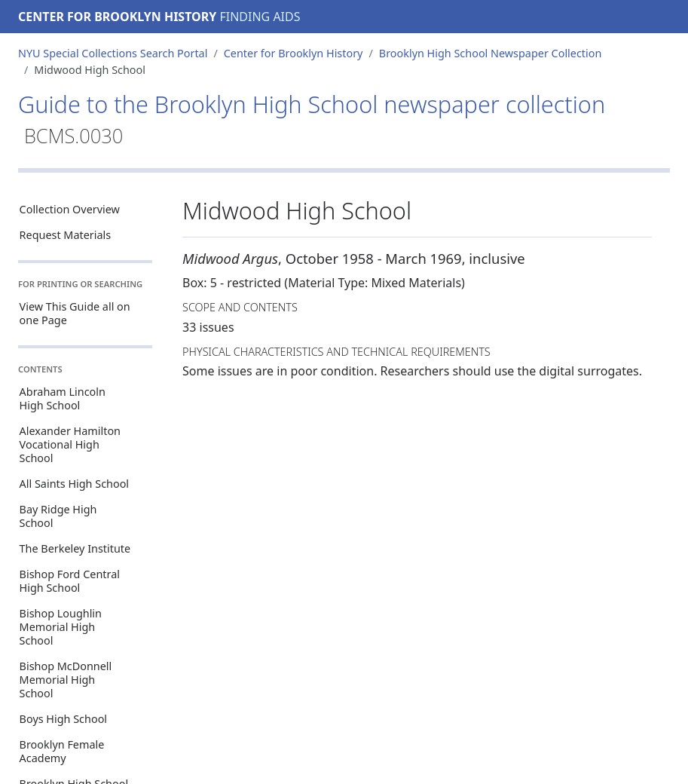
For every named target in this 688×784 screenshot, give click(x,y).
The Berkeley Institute (75, 548)
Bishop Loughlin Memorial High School (61, 627)
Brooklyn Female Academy (62, 751)
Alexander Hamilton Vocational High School (70, 444)
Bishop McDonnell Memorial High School (66, 680)
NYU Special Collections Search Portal (113, 53)
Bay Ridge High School (58, 516)
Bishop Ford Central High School (70, 581)
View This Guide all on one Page (75, 313)
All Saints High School (74, 484)
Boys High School (63, 719)
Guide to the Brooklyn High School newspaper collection (312, 118)
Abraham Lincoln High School (63, 398)
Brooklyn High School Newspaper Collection (491, 53)
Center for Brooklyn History (117, 17)
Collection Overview (70, 209)
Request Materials (66, 235)
